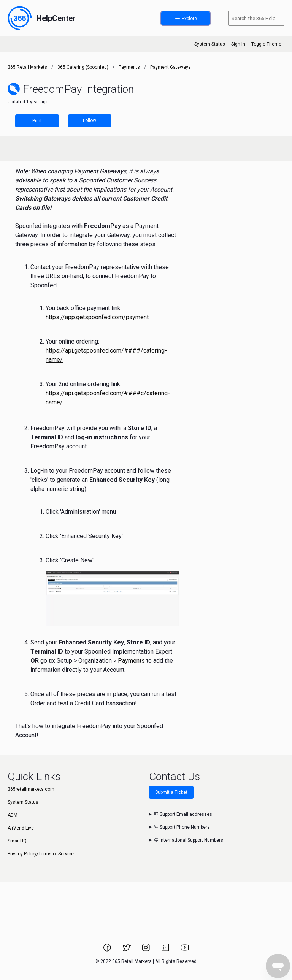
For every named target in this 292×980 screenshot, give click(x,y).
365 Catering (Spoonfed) (83, 67)
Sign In (238, 44)
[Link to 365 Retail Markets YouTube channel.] (185, 950)
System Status (210, 44)
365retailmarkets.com (31, 789)
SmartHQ (17, 841)
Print (37, 121)
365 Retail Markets (27, 67)
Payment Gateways (171, 67)
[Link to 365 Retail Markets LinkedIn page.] (166, 950)
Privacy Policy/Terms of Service (41, 854)
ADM (13, 815)
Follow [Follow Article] (90, 120)
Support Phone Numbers (182, 827)
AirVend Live (21, 828)
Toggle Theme (266, 44)
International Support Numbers (189, 840)
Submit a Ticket (171, 792)
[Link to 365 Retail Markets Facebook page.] (108, 950)
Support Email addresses (183, 814)
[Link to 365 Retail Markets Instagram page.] (147, 950)
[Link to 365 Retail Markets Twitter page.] (127, 950)
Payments (129, 67)
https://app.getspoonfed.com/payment (97, 317)
